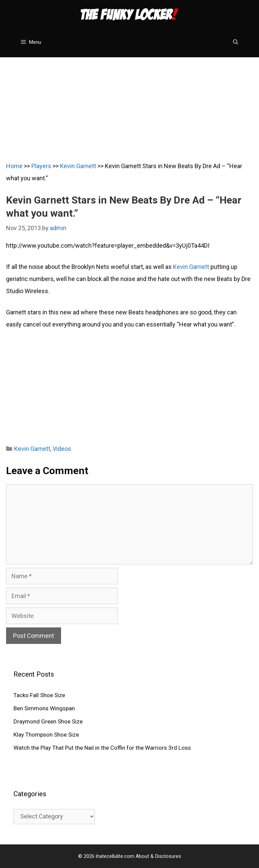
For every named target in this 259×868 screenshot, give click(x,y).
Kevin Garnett (78, 166)
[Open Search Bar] (236, 42)
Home (14, 166)
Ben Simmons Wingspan (44, 708)
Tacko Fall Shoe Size (39, 695)
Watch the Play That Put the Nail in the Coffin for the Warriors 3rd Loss (102, 748)
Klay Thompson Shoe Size (46, 735)
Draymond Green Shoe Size (48, 721)
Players (41, 166)
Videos (62, 449)
